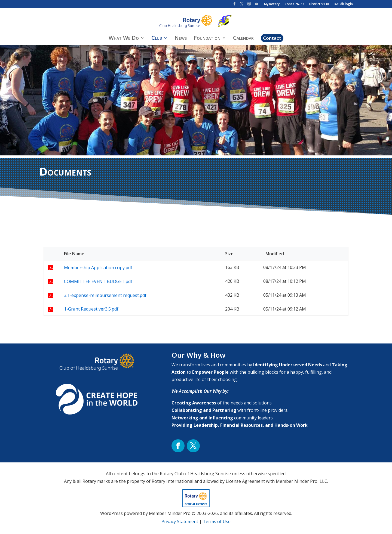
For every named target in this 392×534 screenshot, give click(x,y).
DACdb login (343, 4)
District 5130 (319, 4)
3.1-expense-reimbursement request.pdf (105, 295)
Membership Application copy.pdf (98, 268)
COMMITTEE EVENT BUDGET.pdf (98, 281)
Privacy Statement (180, 521)
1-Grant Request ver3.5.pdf (91, 309)
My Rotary (272, 4)
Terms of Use (217, 521)
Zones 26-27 (294, 4)
